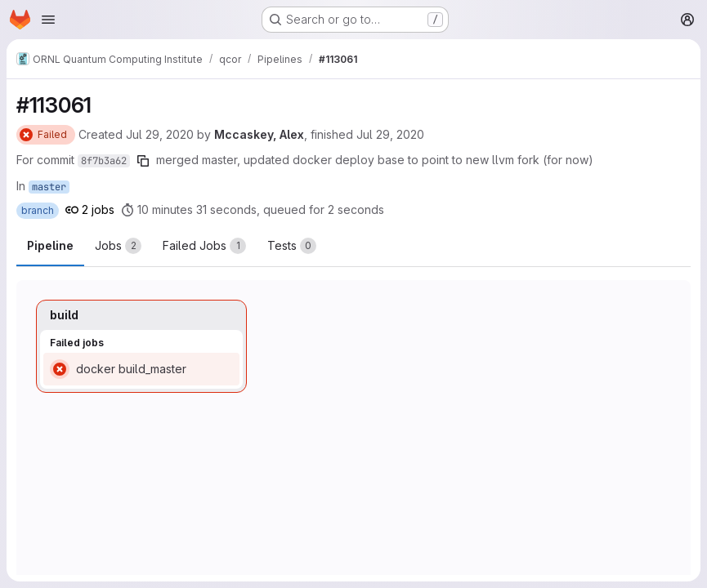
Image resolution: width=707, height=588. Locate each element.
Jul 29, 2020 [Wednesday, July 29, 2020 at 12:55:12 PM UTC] (160, 134)
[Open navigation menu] (48, 20)
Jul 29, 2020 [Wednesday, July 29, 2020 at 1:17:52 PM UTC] (390, 134)
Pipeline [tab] (50, 245)
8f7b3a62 (104, 161)
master (49, 187)
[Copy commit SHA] (143, 161)
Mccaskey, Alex (259, 134)
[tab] (118, 246)
